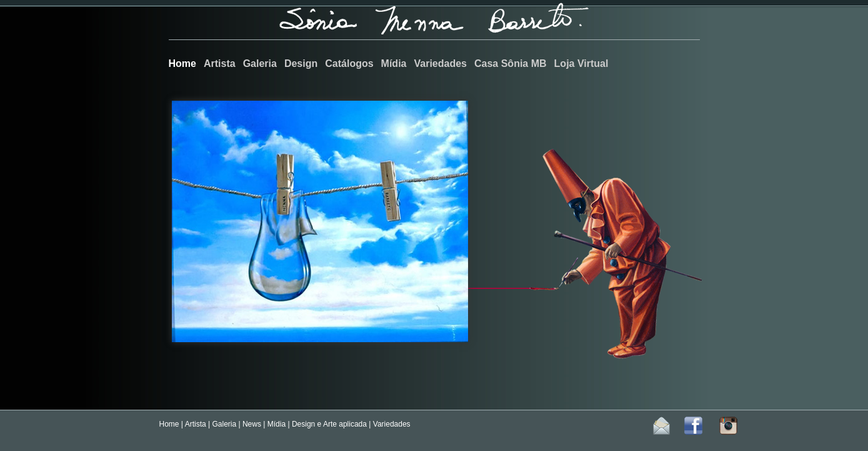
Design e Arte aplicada (329, 424)
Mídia (277, 424)
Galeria (224, 424)
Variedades (392, 424)
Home (169, 424)
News (252, 424)
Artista (196, 424)
